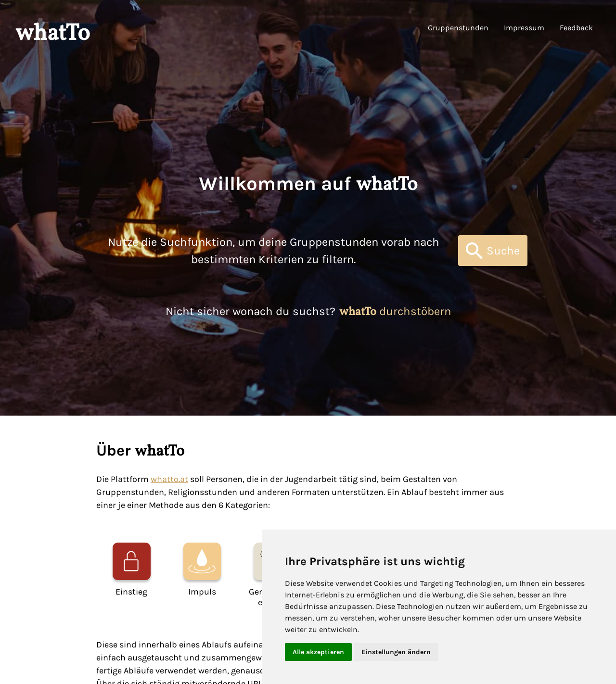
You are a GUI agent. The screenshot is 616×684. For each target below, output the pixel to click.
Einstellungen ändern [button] (396, 652)
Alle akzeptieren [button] (318, 652)
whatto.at (169, 479)
